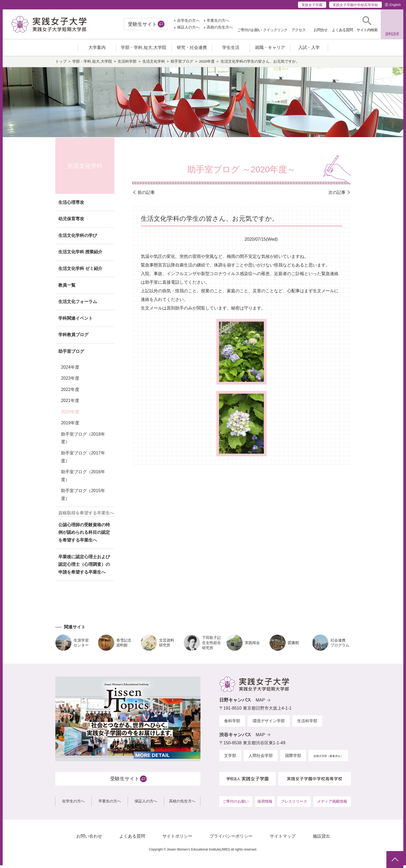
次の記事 (337, 195)
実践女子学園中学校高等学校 (355, 5)
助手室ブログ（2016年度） (83, 478)
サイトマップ (283, 839)
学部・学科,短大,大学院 (92, 64)
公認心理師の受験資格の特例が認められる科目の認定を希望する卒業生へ (84, 535)
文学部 (230, 758)
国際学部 (293, 758)
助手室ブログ (182, 64)
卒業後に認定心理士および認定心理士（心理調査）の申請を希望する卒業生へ (84, 567)
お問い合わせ (89, 839)
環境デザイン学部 (269, 723)
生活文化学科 (154, 64)
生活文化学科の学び (78, 238)
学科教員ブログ (73, 337)
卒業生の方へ (218, 21)
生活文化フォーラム (78, 304)
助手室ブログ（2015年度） (83, 497)
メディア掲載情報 (332, 804)
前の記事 (146, 195)
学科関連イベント (76, 321)
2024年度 (70, 370)
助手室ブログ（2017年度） (83, 460)
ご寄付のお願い (236, 804)
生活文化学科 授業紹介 (80, 255)
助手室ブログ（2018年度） (83, 440)
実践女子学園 (312, 5)
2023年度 (70, 381)
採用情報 (265, 804)
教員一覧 (67, 288)
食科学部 (232, 723)
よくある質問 (132, 839)
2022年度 (70, 392)
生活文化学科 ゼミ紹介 (80, 271)
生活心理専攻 (71, 205)
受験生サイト (142, 24)
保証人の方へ (188, 27)
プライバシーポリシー (231, 839)
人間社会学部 (261, 758)
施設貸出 (321, 839)
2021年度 (70, 403)
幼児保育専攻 (71, 221)
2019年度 (70, 426)
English (395, 5)
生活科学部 (127, 64)
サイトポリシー (177, 839)
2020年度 (207, 64)
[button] (367, 24)
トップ (61, 64)
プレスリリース (294, 804)
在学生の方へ (188, 21)
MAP (261, 703)
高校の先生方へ (220, 27)
